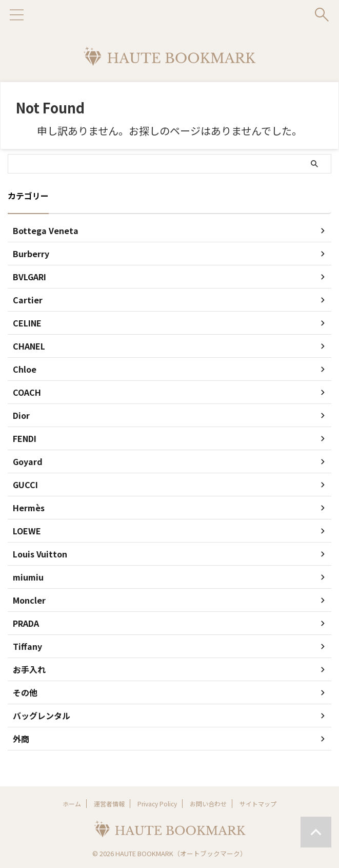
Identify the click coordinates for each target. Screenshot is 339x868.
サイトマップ (258, 804)
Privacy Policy (157, 804)
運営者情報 (109, 804)
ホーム (72, 804)
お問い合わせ (208, 804)
